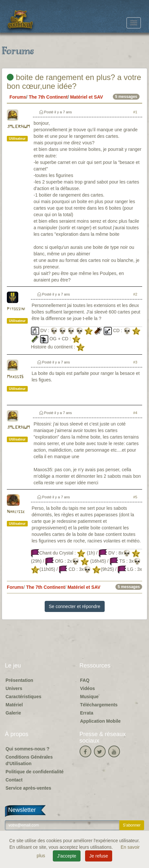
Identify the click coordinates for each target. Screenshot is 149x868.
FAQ (85, 680)
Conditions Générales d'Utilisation (29, 760)
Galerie (13, 713)
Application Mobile (100, 721)
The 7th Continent (48, 97)
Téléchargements (99, 705)
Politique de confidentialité (35, 772)
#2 (135, 294)
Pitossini (16, 309)
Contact (14, 780)
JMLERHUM (18, 127)
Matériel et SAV (87, 97)
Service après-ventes (28, 788)
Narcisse (16, 512)
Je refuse (99, 856)
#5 (135, 497)
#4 (135, 413)
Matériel (14, 705)
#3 (135, 362)
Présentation (19, 680)
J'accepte (67, 856)
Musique (89, 697)
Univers (14, 688)
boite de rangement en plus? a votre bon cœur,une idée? (74, 81)
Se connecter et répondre (75, 606)
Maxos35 (15, 377)
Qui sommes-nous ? (28, 749)
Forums (18, 97)
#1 (135, 112)
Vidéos (88, 688)
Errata (87, 713)
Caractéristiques (23, 697)
